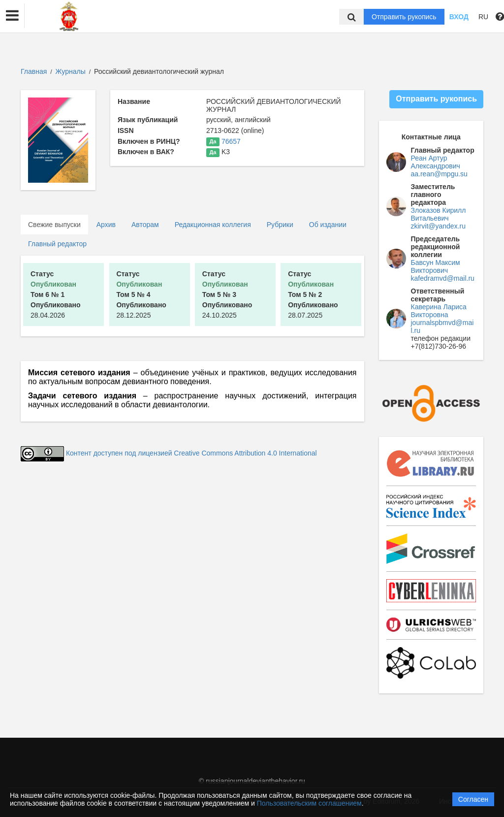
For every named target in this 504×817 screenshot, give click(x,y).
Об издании (328, 225)
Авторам (145, 225)
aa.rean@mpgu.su (439, 174)
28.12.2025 (141, 294)
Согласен (473, 799)
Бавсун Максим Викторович (436, 266)
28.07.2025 (313, 294)
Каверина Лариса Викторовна (439, 311)
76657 (231, 141)
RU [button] (483, 17)
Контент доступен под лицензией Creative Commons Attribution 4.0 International (191, 454)
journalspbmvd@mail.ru (442, 327)
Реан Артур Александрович (436, 162)
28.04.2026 (56, 294)
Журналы (71, 71)
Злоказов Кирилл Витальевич (439, 214)
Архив (106, 225)
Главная (34, 71)
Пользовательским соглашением (309, 803)
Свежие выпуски (54, 225)
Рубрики (280, 225)
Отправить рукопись (404, 17)
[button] (12, 16)
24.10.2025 (227, 294)
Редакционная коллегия (213, 225)
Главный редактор (57, 244)
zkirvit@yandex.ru (438, 226)
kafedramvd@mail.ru (443, 278)
